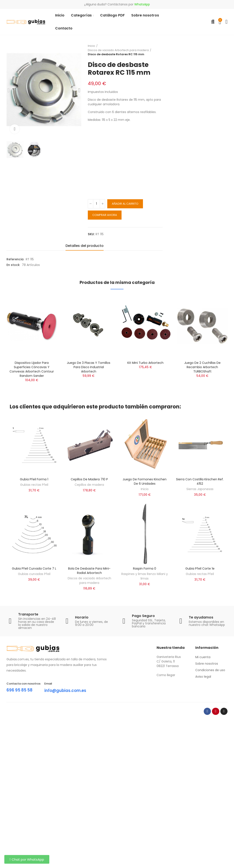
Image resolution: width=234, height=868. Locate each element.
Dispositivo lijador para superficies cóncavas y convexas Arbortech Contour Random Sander (32, 369)
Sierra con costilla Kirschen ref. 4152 (200, 481)
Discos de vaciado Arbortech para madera (89, 581)
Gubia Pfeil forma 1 (34, 479)
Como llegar (166, 675)
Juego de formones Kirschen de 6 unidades (145, 481)
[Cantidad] (96, 204)
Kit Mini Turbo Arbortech (145, 363)
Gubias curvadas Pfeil (34, 574)
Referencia (15, 259)
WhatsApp (142, 4)
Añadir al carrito (125, 204)
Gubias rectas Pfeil (34, 485)
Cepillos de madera (89, 485)
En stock (13, 265)
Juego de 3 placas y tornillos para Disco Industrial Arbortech (89, 367)
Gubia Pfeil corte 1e (200, 568)
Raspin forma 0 (145, 568)
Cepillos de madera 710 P (89, 479)
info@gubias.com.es (67, 690)
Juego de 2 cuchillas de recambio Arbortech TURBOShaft (202, 367)
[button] (27, 859)
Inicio (145, 489)
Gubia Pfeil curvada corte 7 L (34, 568)
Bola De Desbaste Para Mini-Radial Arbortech (89, 571)
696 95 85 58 (20, 690)
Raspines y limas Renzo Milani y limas (145, 576)
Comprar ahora (105, 215)
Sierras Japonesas (200, 489)
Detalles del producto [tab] (85, 246)
